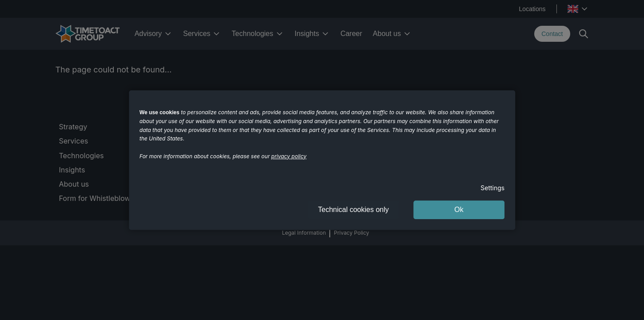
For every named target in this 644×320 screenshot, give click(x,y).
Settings (492, 188)
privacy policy (289, 156)
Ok (459, 210)
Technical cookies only (354, 210)
